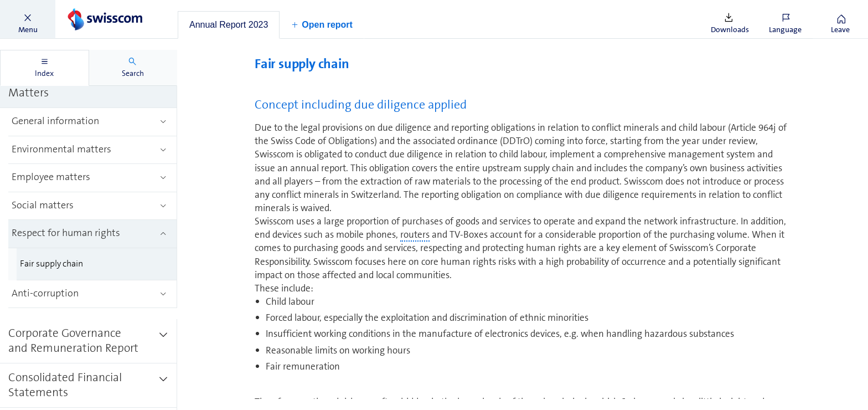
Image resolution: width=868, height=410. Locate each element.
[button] (28, 19)
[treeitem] (89, 86)
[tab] (229, 25)
